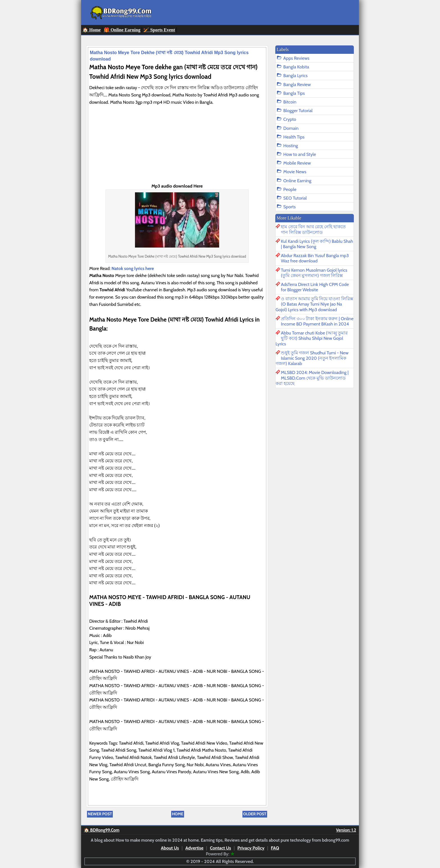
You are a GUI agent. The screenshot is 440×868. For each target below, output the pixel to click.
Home (178, 814)
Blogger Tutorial (298, 111)
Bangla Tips (294, 93)
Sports (290, 207)
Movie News (295, 172)
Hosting (291, 146)
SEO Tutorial (295, 198)
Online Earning (297, 181)
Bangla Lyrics (295, 76)
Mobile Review (297, 163)
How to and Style (300, 154)
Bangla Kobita (296, 67)
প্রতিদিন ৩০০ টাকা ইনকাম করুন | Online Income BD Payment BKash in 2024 (317, 321)
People (290, 189)
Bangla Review (297, 85)
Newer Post (100, 814)
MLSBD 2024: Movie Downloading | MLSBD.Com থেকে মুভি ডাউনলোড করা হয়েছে (312, 378)
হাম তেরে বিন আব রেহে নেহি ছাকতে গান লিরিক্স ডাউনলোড (313, 229)
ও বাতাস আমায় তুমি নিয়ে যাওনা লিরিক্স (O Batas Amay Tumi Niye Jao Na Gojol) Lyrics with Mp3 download (314, 304)
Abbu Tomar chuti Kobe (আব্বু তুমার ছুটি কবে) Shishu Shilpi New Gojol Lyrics (312, 338)
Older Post (255, 814)
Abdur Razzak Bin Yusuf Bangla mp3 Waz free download (315, 258)
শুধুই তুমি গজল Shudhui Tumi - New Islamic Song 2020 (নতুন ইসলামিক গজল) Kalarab (312, 358)
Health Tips (294, 137)
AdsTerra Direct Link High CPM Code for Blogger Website (315, 287)
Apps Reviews (296, 58)
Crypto (290, 119)
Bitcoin (290, 102)
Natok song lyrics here (134, 268)
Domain (291, 128)
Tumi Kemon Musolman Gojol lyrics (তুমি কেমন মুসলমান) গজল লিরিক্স (314, 273)
